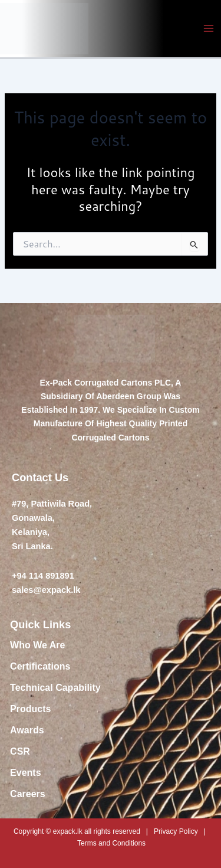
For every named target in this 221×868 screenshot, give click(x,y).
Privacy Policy (176, 831)
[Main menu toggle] (209, 28)
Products (30, 709)
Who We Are (37, 645)
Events (25, 773)
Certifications (40, 666)
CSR (20, 751)
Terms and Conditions (111, 843)
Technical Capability (55, 688)
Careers (28, 794)
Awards (27, 730)
